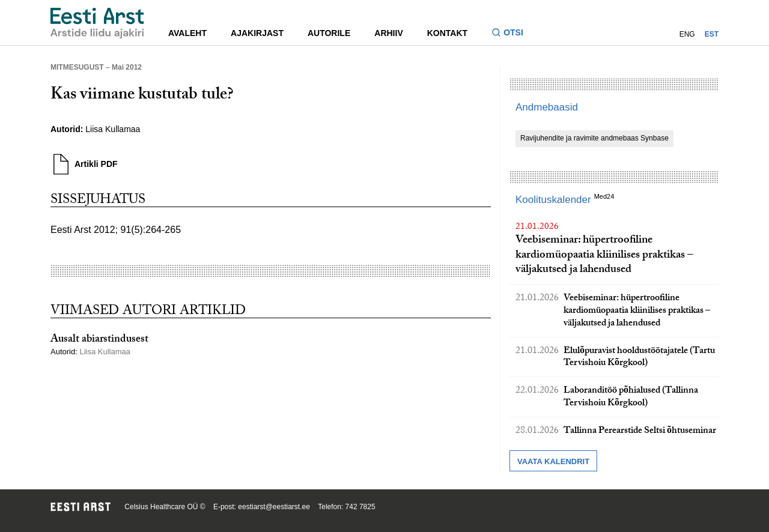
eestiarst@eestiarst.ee (274, 507)
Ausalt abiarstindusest (99, 340)
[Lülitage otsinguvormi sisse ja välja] (512, 34)
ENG (687, 34)
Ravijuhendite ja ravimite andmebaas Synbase (594, 138)
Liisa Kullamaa (113, 129)
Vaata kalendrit (553, 461)
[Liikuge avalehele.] (97, 23)
